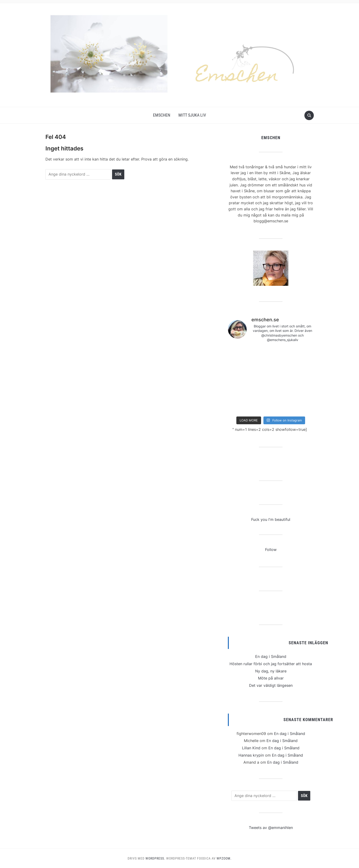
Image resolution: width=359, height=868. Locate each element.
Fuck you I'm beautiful (271, 519)
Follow (271, 550)
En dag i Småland (271, 656)
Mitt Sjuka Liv (192, 115)
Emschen (162, 115)
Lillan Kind (251, 748)
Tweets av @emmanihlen (271, 828)
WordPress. (155, 858)
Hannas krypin (251, 755)
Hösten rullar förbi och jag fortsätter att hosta (271, 664)
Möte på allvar (271, 678)
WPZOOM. (224, 858)
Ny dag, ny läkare (271, 671)
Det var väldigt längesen (271, 685)
